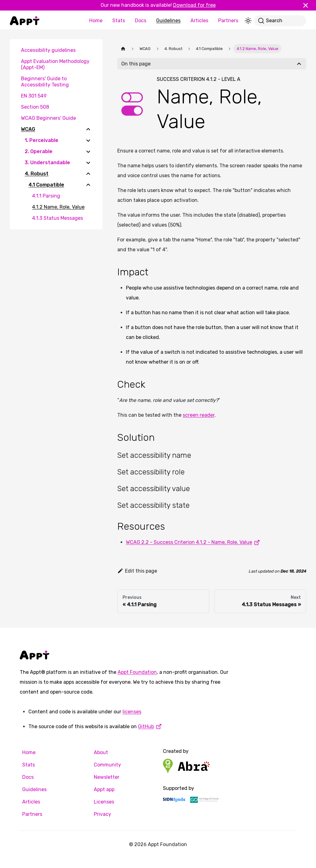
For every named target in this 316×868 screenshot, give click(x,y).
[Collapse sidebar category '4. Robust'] (88, 174)
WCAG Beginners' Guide (48, 118)
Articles (199, 21)
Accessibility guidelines (48, 50)
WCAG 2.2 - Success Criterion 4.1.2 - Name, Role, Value (194, 542)
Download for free (194, 5)
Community (107, 765)
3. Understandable (47, 163)
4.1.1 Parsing (46, 196)
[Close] (308, 5)
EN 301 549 (34, 96)
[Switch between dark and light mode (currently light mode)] (248, 21)
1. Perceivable (42, 140)
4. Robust (37, 174)
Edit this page (137, 571)
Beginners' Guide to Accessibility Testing (45, 82)
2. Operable (39, 151)
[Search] (280, 21)
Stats (119, 21)
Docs (141, 21)
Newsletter (107, 777)
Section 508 (35, 107)
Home (96, 21)
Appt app (104, 789)
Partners (228, 21)
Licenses (104, 802)
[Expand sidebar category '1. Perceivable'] (88, 140)
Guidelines (168, 21)
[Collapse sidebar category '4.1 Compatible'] (88, 185)
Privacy (102, 814)
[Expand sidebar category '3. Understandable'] (88, 163)
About (101, 752)
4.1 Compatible (46, 185)
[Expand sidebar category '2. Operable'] (88, 152)
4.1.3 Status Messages (58, 218)
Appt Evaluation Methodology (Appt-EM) (55, 64)
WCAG (28, 129)
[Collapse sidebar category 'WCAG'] (88, 129)
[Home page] (123, 49)
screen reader (199, 415)
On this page (136, 64)
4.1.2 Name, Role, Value (58, 207)
